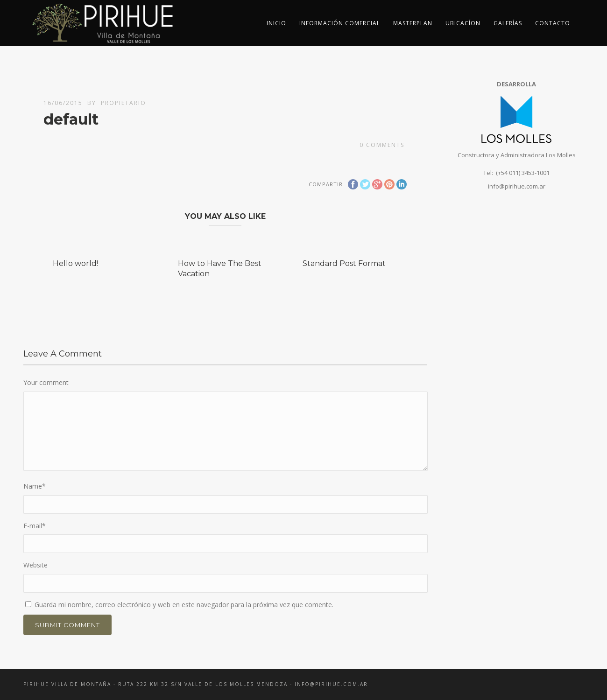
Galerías (508, 23)
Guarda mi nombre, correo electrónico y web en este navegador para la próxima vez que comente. (184, 605)
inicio (276, 23)
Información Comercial (340, 23)
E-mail (35, 526)
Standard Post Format (344, 263)
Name (35, 486)
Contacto (553, 23)
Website (35, 565)
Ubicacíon (463, 23)
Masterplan (413, 23)
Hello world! (75, 263)
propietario (124, 103)
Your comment (46, 382)
